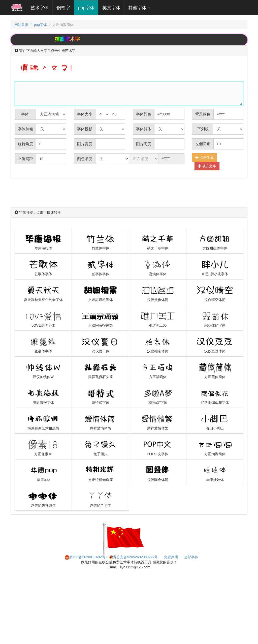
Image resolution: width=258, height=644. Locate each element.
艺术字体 (41, 8)
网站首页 (21, 25)
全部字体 (191, 557)
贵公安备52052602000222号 (134, 557)
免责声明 (171, 557)
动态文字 (207, 166)
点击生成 (205, 157)
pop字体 (86, 8)
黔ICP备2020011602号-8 (87, 557)
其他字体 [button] (139, 8)
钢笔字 (63, 8)
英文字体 (111, 8)
